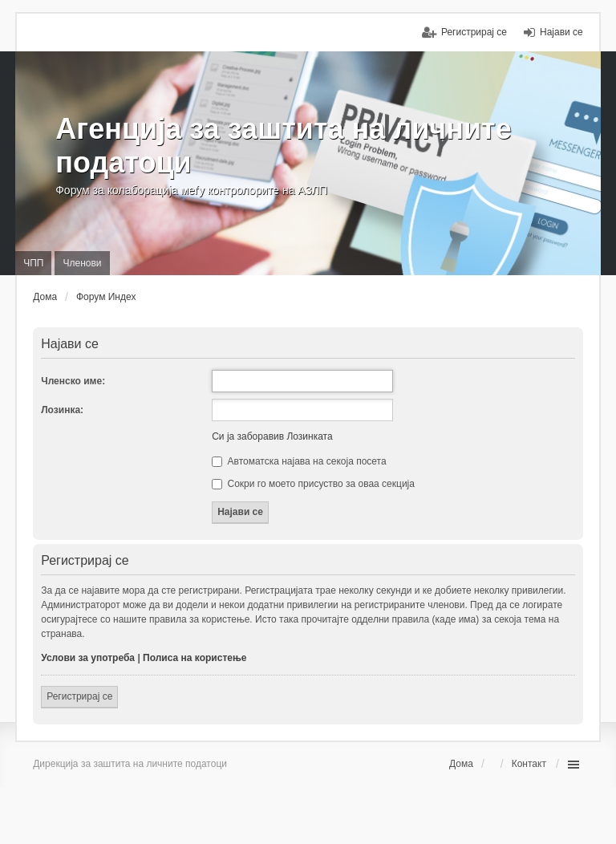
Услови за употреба (88, 658)
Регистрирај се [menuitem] (474, 32)
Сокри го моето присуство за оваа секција (313, 484)
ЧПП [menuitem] (33, 263)
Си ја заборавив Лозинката (272, 436)
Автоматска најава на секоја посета (299, 461)
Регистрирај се (79, 696)
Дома (461, 764)
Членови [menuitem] (82, 263)
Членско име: (73, 381)
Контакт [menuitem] (529, 764)
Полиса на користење (195, 658)
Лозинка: (62, 410)
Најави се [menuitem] (561, 32)
